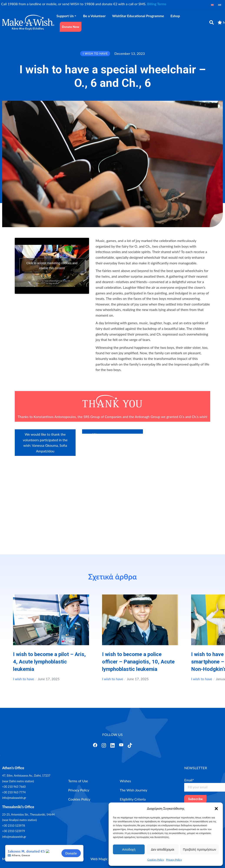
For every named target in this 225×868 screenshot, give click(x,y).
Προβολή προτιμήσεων (199, 849)
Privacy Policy (174, 860)
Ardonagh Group (148, 417)
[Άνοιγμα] (95, 745)
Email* (189, 780)
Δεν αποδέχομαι (163, 849)
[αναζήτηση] (212, 22)
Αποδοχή (129, 849)
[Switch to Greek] (220, 5)
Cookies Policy (156, 860)
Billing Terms (157, 4)
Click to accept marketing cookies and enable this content (52, 266)
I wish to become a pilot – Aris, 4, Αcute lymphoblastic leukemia (49, 662)
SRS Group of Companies (103, 417)
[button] (216, 809)
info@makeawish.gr (14, 798)
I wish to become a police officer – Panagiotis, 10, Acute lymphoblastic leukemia (138, 662)
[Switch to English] (212, 5)
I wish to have (24, 679)
